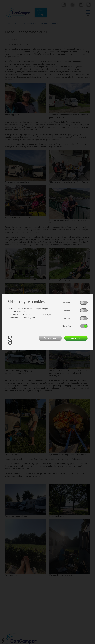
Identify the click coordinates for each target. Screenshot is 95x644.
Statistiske (66, 311)
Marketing (66, 303)
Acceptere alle (76, 338)
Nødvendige (67, 326)
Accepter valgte (50, 338)
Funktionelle (67, 318)
